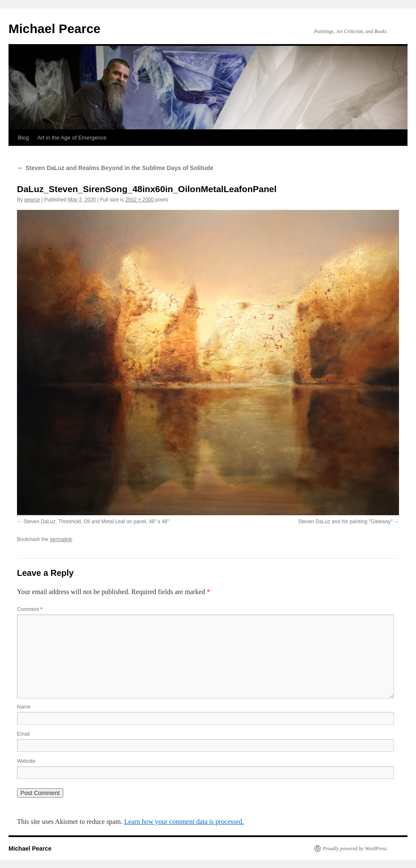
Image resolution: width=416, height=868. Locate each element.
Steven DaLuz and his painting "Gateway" (346, 522)
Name (24, 707)
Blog (23, 138)
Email (23, 734)
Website (26, 761)
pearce (32, 200)
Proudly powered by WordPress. (355, 848)
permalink (61, 539)
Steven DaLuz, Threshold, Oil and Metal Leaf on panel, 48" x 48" (96, 522)
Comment (30, 609)
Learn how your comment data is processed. (184, 822)
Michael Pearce (55, 29)
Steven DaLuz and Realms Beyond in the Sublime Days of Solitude (115, 168)
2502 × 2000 (139, 200)
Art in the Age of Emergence (72, 138)
